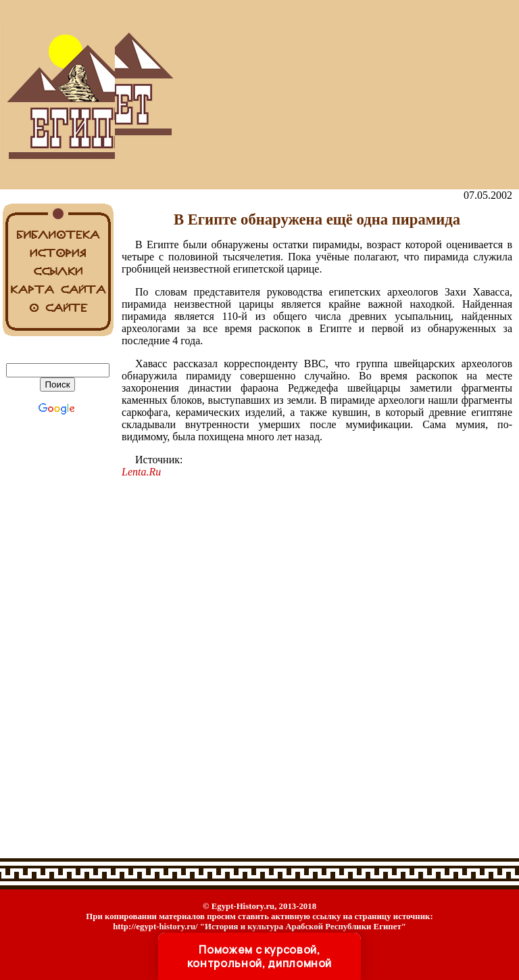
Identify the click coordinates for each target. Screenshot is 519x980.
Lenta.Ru (141, 472)
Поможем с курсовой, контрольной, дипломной (259, 956)
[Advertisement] (317, 95)
